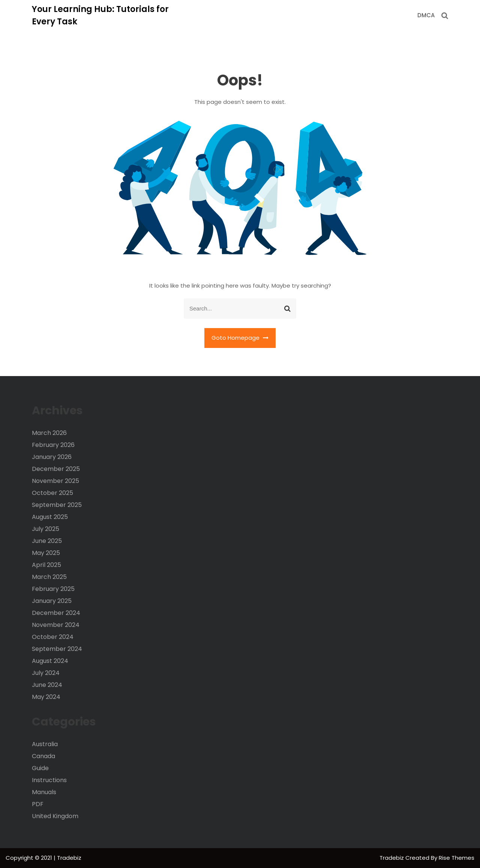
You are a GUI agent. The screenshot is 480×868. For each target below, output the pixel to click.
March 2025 (49, 577)
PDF (38, 804)
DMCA (426, 15)
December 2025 (56, 469)
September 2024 (57, 649)
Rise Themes (457, 858)
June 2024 (47, 685)
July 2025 (46, 529)
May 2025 (46, 553)
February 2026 (53, 445)
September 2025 (57, 505)
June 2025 (47, 541)
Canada (43, 756)
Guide (40, 768)
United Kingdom (55, 816)
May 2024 (46, 697)
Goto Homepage (240, 338)
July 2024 (46, 673)
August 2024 (50, 661)
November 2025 (55, 481)
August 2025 (50, 517)
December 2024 (56, 613)
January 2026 (52, 457)
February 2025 (53, 589)
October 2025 (52, 493)
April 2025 (46, 565)
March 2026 (49, 433)
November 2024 (56, 625)
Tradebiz (392, 858)
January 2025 (52, 601)
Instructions (49, 780)
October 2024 (53, 637)
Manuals (44, 792)
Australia (45, 744)
